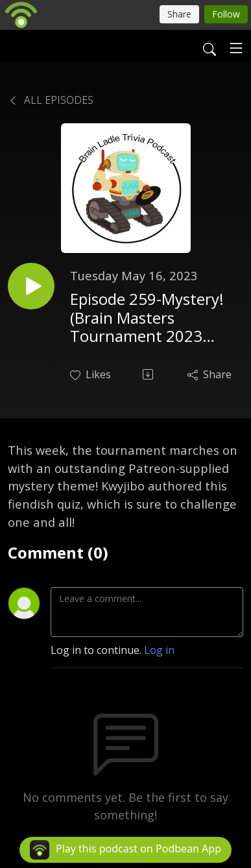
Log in (159, 650)
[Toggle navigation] (236, 48)
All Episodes (51, 100)
